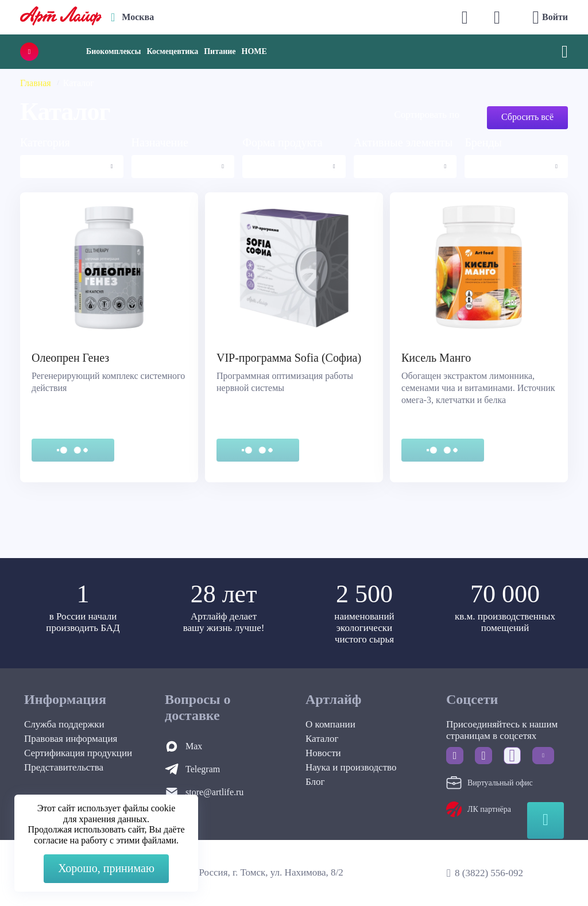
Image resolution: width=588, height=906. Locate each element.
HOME (254, 51)
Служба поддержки (64, 724)
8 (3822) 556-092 (489, 873)
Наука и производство (351, 767)
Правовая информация (71, 739)
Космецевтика (172, 51)
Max (194, 746)
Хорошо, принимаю (106, 868)
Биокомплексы (113, 51)
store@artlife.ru (214, 792)
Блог (315, 782)
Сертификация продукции (78, 753)
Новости (323, 753)
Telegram (203, 769)
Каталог (322, 739)
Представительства (64, 767)
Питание (220, 51)
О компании (330, 724)
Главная (36, 83)
